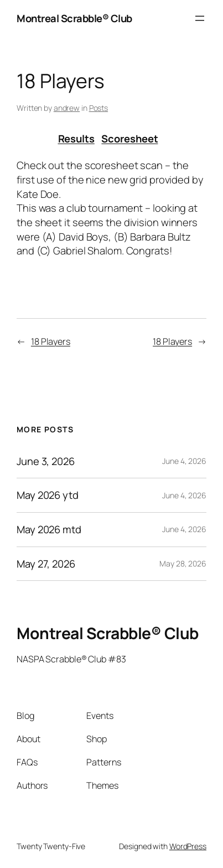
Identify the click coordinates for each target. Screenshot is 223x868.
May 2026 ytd (48, 495)
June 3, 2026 (46, 461)
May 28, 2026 (183, 563)
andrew (67, 108)
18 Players (51, 341)
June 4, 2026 (184, 461)
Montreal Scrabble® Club (74, 18)
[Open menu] (200, 18)
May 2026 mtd (49, 530)
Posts (99, 108)
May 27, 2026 (46, 564)
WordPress (188, 846)
